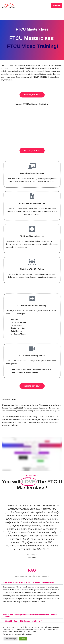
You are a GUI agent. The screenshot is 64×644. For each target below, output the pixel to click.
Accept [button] (23, 639)
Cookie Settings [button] (11, 639)
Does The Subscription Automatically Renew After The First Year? (31, 615)
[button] (4, 531)
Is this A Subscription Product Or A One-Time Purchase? (30, 582)
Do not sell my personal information (17, 634)
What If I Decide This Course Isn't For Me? (24, 621)
